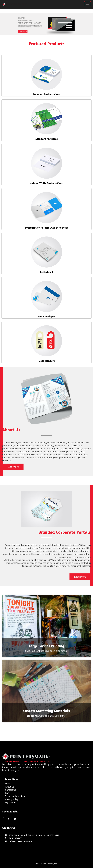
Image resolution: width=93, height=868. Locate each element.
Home (8, 784)
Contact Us (11, 790)
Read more (13, 467)
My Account (11, 802)
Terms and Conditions (16, 796)
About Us (10, 787)
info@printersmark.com (18, 841)
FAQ (7, 793)
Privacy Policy (12, 799)
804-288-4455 (14, 838)
